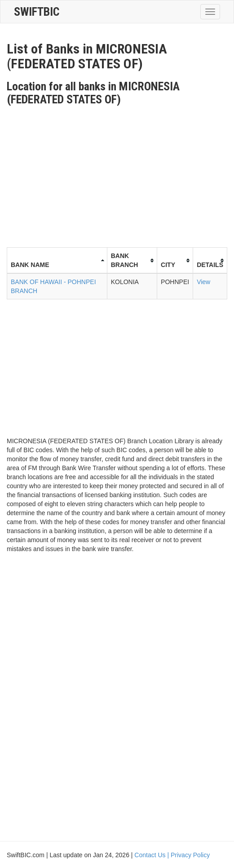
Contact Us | (152, 855)
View (203, 282)
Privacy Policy (190, 855)
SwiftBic (37, 12)
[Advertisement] (120, 173)
